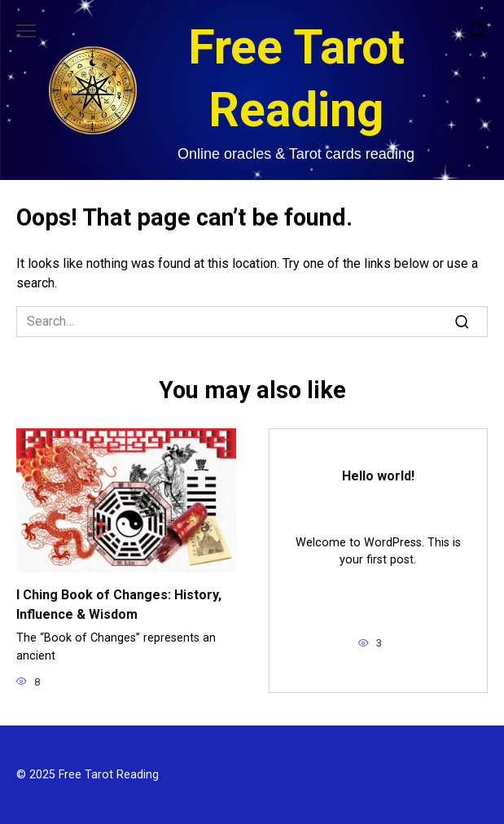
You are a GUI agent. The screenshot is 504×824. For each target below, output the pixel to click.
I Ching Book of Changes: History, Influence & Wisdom (119, 605)
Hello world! (378, 476)
